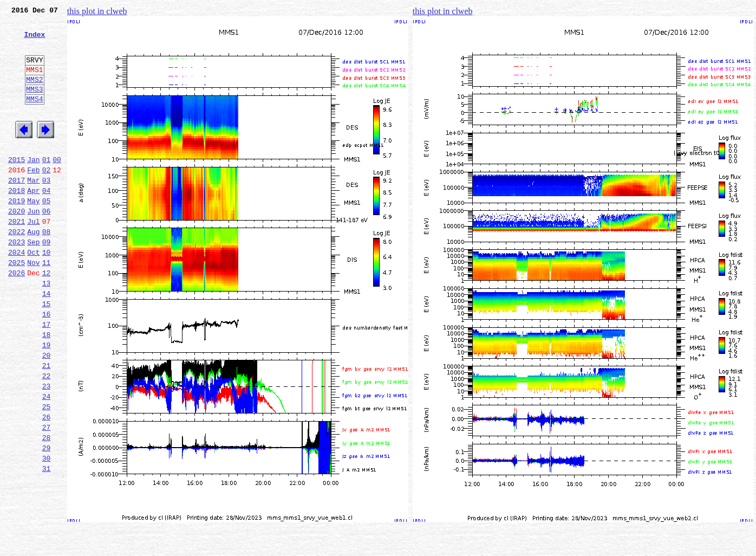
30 (47, 531)
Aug (33, 269)
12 (47, 316)
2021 (17, 257)
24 (47, 460)
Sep (33, 281)
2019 (17, 233)
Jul (33, 257)
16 (47, 364)
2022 (17, 269)
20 (47, 412)
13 (47, 328)
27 (47, 495)
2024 (17, 293)
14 (47, 340)
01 (47, 185)
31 (47, 543)
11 (47, 305)
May (33, 233)
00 (57, 185)
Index (34, 41)
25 (47, 471)
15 (47, 352)
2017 (17, 209)
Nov (33, 305)
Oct (33, 293)
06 (47, 245)
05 (47, 233)
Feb (33, 197)
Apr (33, 221)
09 (47, 281)
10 (47, 293)
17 (47, 376)
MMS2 (34, 94)
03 (47, 209)
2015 (17, 185)
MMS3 (34, 105)
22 (47, 436)
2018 (17, 221)
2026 (17, 316)
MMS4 (34, 117)
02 (47, 197)
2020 (17, 245)
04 (47, 221)
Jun (33, 245)
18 (47, 388)
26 (47, 483)
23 (47, 448)
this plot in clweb (97, 11)
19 (47, 400)
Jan (33, 185)
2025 (17, 305)
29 (47, 519)
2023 (17, 281)
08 (47, 269)
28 (47, 507)
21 (47, 424)
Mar (33, 209)
